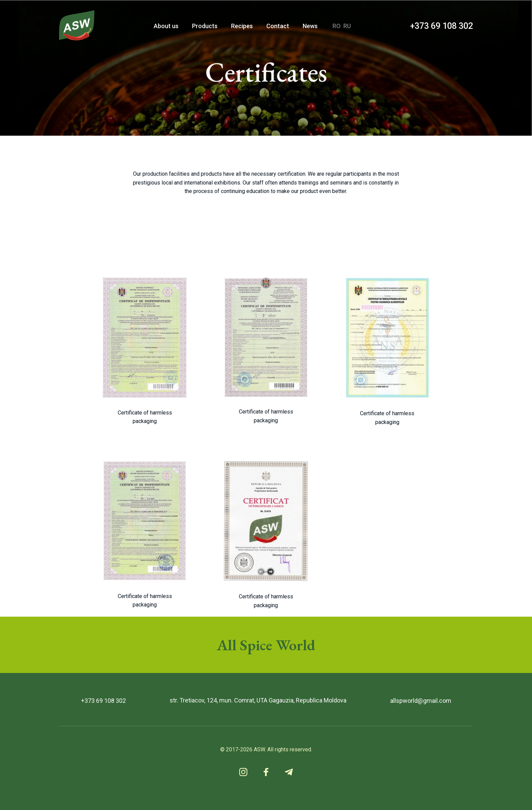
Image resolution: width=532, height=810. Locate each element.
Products (205, 26)
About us (166, 26)
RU (347, 26)
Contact (278, 26)
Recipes (242, 26)
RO (337, 26)
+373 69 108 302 (442, 26)
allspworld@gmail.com (421, 701)
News (310, 26)
